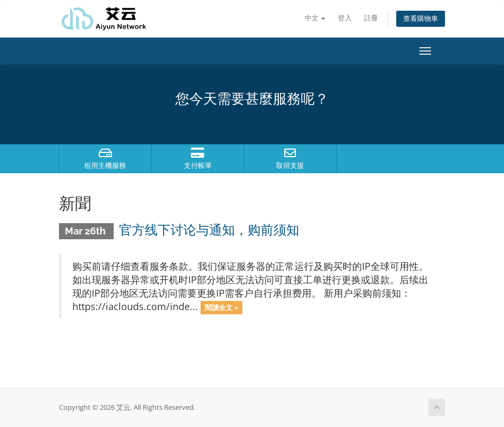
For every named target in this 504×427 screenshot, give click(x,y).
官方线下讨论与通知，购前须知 (209, 230)
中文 (315, 18)
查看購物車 (421, 19)
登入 (345, 18)
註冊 (371, 18)
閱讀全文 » (221, 307)
